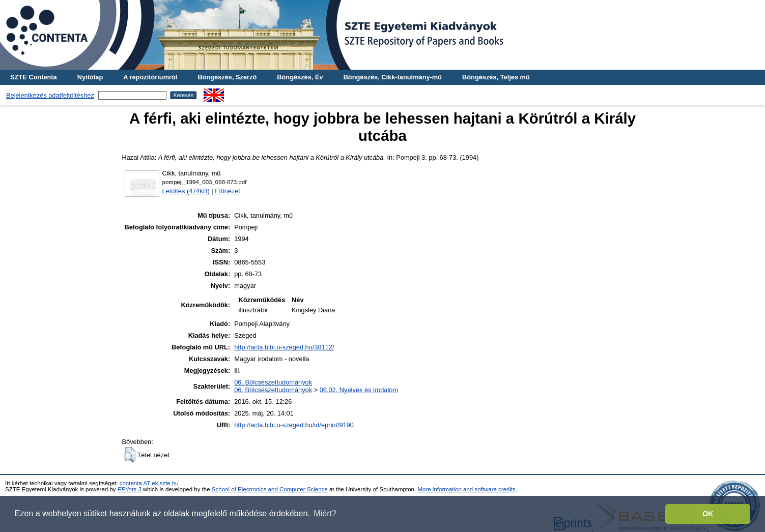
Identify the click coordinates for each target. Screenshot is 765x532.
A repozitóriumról (150, 77)
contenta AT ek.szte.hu (149, 483)
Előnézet (228, 191)
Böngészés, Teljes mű (496, 77)
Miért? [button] (325, 513)
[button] (130, 455)
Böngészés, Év (300, 77)
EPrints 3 (130, 489)
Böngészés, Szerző (227, 77)
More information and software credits (466, 489)
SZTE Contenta (34, 77)
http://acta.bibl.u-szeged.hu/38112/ (284, 347)
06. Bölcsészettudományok (273, 382)
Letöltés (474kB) (186, 191)
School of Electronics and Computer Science (270, 489)
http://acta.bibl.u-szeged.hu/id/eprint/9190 (294, 425)
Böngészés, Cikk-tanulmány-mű (393, 77)
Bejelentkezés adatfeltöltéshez (50, 95)
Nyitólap (90, 77)
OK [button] (708, 514)
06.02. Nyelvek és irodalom (359, 390)
